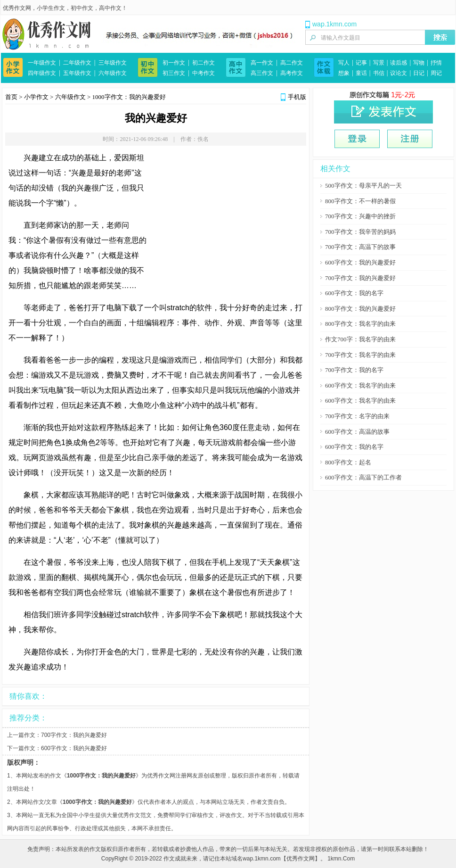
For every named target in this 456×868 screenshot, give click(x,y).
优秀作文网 (17, 8)
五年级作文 (77, 73)
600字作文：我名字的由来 (360, 385)
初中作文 (82, 8)
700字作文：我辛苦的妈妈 (360, 232)
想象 (344, 73)
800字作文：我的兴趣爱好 (360, 309)
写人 (344, 63)
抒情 (436, 63)
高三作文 (262, 73)
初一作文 (174, 63)
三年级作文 (113, 63)
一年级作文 (42, 63)
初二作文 (204, 63)
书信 (379, 73)
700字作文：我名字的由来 (360, 355)
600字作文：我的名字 (354, 293)
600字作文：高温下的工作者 (363, 477)
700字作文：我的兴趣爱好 (74, 735)
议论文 (399, 73)
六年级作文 (113, 73)
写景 (379, 63)
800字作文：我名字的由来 (360, 324)
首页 (11, 97)
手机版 (297, 97)
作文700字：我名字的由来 (360, 339)
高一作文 (262, 63)
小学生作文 (51, 8)
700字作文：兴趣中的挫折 (360, 216)
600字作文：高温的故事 (357, 432)
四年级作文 (42, 73)
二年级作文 (77, 63)
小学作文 (36, 97)
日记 (419, 73)
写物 (419, 63)
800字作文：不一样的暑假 (360, 201)
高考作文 (292, 73)
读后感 (399, 63)
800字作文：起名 (348, 462)
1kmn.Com (341, 859)
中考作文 (204, 73)
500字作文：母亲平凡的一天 (363, 186)
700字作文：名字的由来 (357, 416)
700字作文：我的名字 (354, 370)
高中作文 (110, 8)
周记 (436, 73)
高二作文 (292, 63)
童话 (361, 73)
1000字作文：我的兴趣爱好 (129, 97)
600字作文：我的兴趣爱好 (74, 748)
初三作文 (174, 73)
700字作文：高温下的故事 (360, 247)
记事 (361, 63)
